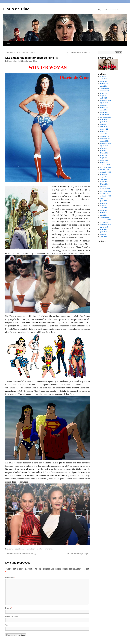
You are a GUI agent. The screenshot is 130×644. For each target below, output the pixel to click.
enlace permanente (45, 549)
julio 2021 (104, 148)
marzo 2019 (104, 182)
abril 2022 (104, 127)
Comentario (10, 577)
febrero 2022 (104, 131)
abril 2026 (104, 79)
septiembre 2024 (106, 100)
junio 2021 (104, 151)
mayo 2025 (104, 96)
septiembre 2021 (106, 143)
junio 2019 (104, 174)
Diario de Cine (16, 9)
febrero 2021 (104, 153)
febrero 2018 (104, 213)
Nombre (9, 608)
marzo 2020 (104, 160)
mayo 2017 (104, 234)
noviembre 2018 (105, 191)
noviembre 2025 (105, 91)
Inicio (8, 43)
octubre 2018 (104, 194)
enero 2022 (104, 134)
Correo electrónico (12, 617)
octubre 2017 (104, 222)
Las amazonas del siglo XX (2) (78, 52)
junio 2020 (104, 155)
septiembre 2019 (106, 172)
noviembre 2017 (105, 220)
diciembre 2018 (105, 189)
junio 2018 (104, 203)
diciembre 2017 (105, 217)
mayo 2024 (104, 105)
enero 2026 (104, 86)
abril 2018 (104, 208)
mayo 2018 (104, 206)
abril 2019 (104, 179)
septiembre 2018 (106, 196)
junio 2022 (104, 122)
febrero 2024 (104, 108)
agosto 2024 (104, 103)
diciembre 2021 (105, 136)
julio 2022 (104, 119)
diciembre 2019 (105, 165)
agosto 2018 (104, 198)
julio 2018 (104, 201)
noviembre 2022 (105, 117)
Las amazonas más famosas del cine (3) (21, 52)
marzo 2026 (104, 81)
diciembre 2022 (105, 115)
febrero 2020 (104, 162)
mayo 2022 (104, 124)
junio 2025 (104, 93)
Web (7, 625)
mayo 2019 (104, 177)
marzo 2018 (104, 210)
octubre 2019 (104, 170)
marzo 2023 (104, 112)
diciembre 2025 (105, 88)
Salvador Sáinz (32, 61)
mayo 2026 (104, 76)
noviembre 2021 (105, 139)
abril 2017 (104, 237)
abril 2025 (104, 98)
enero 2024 (104, 110)
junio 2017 (104, 232)
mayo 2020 (104, 158)
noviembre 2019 (105, 167)
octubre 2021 (104, 141)
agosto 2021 (104, 146)
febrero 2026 (104, 84)
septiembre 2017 (106, 225)
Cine (29, 549)
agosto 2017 (104, 227)
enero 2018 (104, 215)
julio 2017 (104, 229)
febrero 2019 (104, 184)
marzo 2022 (104, 129)
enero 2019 (104, 186)
